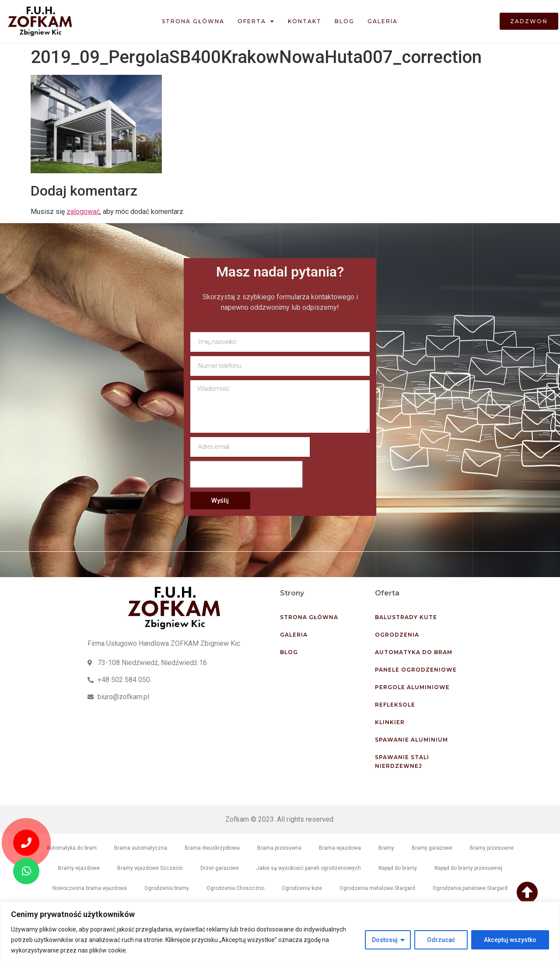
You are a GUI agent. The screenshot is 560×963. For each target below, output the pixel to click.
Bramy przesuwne (492, 848)
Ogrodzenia (397, 635)
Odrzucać (441, 940)
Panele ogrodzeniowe (416, 670)
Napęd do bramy (398, 868)
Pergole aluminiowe (412, 687)
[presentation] (246, 474)
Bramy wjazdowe (79, 868)
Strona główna (193, 21)
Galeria (383, 21)
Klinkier (390, 722)
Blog (345, 21)
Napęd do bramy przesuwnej (468, 868)
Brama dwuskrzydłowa (212, 848)
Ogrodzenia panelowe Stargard (470, 888)
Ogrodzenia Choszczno (235, 888)
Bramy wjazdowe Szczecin (150, 868)
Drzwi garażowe (220, 868)
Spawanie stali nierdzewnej (402, 762)
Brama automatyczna (141, 848)
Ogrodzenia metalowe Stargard (377, 888)
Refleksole (395, 705)
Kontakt (305, 21)
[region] (280, 932)
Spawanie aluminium (411, 740)
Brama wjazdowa (340, 848)
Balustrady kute (406, 617)
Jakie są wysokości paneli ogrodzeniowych (309, 868)
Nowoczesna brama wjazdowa (90, 888)
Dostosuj (385, 940)
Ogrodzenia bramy (167, 888)
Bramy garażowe (432, 848)
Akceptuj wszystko (510, 940)
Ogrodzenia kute (302, 888)
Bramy (386, 848)
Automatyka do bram (414, 652)
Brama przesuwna (279, 848)
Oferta (256, 21)
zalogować (83, 212)
